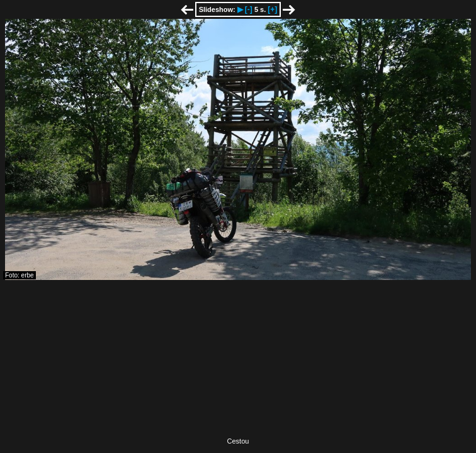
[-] (249, 9)
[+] (272, 9)
